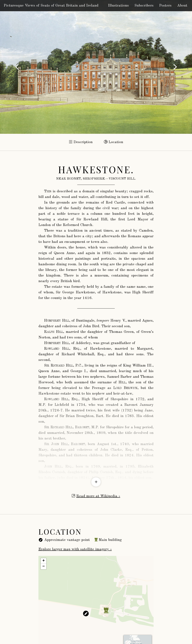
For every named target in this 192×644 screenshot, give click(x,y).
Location (114, 142)
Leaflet (109, 636)
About (182, 6)
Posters (165, 6)
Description (81, 142)
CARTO (149, 636)
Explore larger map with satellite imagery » (75, 519)
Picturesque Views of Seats (51, 6)
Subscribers (144, 6)
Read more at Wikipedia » (98, 466)
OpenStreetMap (123, 636)
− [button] (44, 536)
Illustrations (118, 6)
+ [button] (44, 530)
